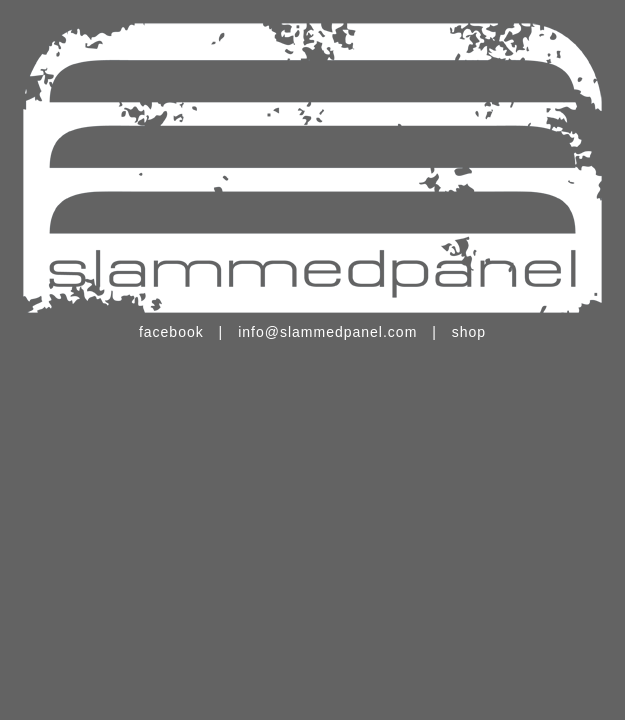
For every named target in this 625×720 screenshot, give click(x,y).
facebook (171, 332)
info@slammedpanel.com (327, 332)
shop (469, 332)
